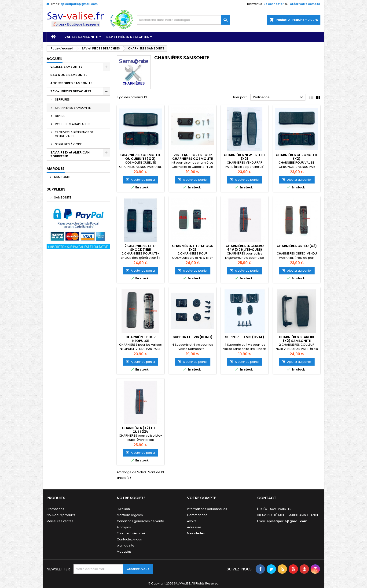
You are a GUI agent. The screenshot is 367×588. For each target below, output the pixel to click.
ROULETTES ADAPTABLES (73, 124)
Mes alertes (196, 533)
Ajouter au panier (140, 180)
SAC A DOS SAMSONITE (69, 75)
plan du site (126, 545)
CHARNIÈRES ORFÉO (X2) (297, 246)
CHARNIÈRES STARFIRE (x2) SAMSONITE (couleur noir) (297, 341)
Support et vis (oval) (245, 337)
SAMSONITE (62, 177)
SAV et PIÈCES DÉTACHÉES (128, 37)
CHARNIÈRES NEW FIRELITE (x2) (245, 157)
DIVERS (60, 116)
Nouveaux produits (61, 515)
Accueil (55, 59)
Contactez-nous (129, 539)
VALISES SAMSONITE (81, 37)
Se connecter (274, 4)
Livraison (123, 509)
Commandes (197, 515)
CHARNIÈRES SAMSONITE (73, 108)
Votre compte (202, 498)
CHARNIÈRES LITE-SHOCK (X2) (193, 248)
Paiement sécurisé (131, 533)
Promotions (55, 509)
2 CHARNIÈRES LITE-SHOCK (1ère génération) (140, 250)
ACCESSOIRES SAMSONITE (71, 83)
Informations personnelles (207, 509)
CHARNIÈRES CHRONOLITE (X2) (297, 157)
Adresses (194, 527)
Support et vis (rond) (193, 337)
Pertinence (279, 97)
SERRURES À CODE (68, 144)
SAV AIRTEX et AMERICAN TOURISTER (70, 154)
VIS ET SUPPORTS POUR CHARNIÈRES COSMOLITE (193, 157)
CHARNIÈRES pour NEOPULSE (141, 339)
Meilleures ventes (60, 521)
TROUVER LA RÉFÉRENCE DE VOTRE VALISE (74, 134)
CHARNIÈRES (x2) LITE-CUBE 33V (141, 430)
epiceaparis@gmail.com (79, 4)
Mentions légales (130, 515)
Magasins (124, 552)
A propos (124, 527)
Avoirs (192, 521)
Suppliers (56, 189)
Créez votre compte (305, 4)
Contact (267, 498)
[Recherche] (183, 20)
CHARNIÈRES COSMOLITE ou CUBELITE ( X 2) (141, 157)
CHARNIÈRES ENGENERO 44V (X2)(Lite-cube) (245, 248)
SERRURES (62, 99)
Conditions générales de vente (140, 521)
